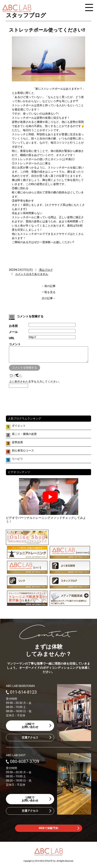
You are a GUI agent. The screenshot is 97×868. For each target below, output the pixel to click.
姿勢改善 (17, 445)
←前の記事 (49, 286)
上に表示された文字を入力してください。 (35, 385)
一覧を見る (49, 292)
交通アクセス (30, 740)
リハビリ (17, 462)
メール (13, 332)
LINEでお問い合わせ (30, 728)
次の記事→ (49, 298)
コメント (15, 344)
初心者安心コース (23, 453)
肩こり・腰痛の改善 (24, 437)
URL (12, 338)
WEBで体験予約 (48, 831)
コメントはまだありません (32, 274)
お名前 (13, 326)
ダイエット (19, 429)
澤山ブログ (46, 270)
